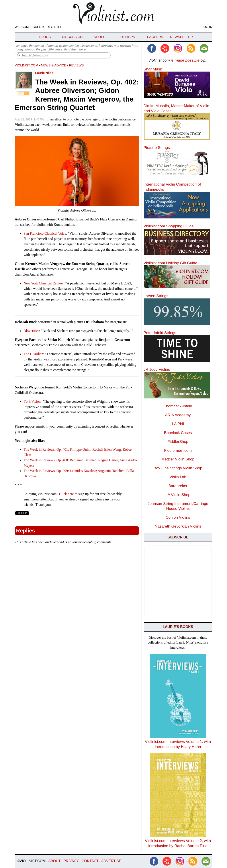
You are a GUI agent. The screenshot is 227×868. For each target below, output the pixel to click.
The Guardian (33, 354)
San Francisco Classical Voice (45, 233)
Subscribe (178, 537)
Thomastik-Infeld (178, 406)
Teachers (154, 37)
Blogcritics (31, 331)
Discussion (72, 37)
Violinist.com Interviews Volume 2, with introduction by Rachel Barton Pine (178, 841)
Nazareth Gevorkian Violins (178, 526)
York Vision (32, 401)
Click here (67, 494)
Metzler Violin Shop (178, 459)
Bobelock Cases (178, 433)
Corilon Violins (178, 517)
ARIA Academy (178, 415)
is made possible (185, 60)
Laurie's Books (178, 627)
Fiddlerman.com (178, 450)
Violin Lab (178, 477)
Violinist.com (27, 65)
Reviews (76, 65)
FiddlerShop (178, 442)
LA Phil (178, 424)
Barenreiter (178, 486)
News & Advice (54, 65)
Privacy (71, 861)
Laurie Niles (44, 73)
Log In (207, 27)
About (54, 861)
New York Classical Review (44, 283)
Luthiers (127, 37)
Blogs (45, 37)
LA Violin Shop (178, 495)
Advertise (111, 861)
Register (55, 27)
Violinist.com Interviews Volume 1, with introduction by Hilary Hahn (178, 742)
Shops (100, 37)
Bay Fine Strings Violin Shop (178, 468)
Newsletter (181, 37)
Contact (90, 861)
